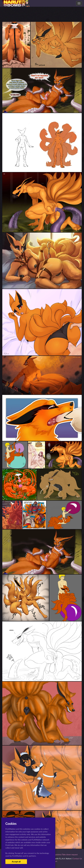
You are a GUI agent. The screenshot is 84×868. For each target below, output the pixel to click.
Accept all (16, 862)
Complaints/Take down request (65, 854)
